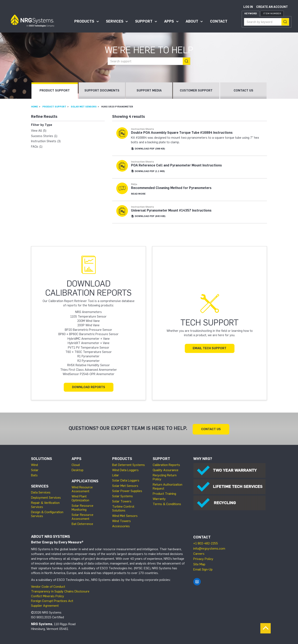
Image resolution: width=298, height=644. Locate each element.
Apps (169, 21)
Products (84, 21)
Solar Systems (123, 495)
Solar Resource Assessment (82, 516)
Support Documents (102, 90)
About (192, 21)
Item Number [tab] (272, 13)
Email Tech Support (210, 348)
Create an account (272, 7)
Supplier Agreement (45, 605)
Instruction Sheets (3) (46, 141)
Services (115, 21)
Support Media (149, 90)
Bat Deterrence (82, 523)
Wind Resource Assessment (82, 488)
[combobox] (267, 22)
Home (34, 107)
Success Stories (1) (44, 136)
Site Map (199, 563)
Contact (219, 21)
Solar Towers (122, 500)
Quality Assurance (166, 469)
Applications (85, 480)
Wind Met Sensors (125, 515)
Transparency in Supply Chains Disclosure (60, 590)
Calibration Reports (166, 464)
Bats (34, 474)
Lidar (116, 474)
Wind (34, 464)
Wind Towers (121, 520)
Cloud (76, 464)
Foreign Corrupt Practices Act (52, 600)
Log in (248, 7)
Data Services (41, 492)
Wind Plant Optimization (80, 497)
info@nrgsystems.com (209, 548)
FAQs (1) (37, 147)
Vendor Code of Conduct (48, 586)
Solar (35, 469)
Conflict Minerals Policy (48, 595)
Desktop (78, 469)
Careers (199, 553)
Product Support (55, 90)
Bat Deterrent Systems (129, 464)
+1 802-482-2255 (206, 542)
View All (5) (39, 131)
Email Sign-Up (203, 569)
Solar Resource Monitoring (82, 507)
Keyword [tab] (251, 13)
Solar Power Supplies (127, 490)
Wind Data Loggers (125, 469)
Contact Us (243, 90)
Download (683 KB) (148, 216)
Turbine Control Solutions (123, 508)
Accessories (121, 525)
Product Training (164, 493)
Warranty (159, 498)
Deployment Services (46, 497)
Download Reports (89, 387)
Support (144, 21)
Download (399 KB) (148, 149)
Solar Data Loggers (126, 480)
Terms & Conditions (167, 503)
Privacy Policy (203, 558)
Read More (138, 194)
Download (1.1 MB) (148, 171)
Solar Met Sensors (84, 107)
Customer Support (196, 90)
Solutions (41, 458)
